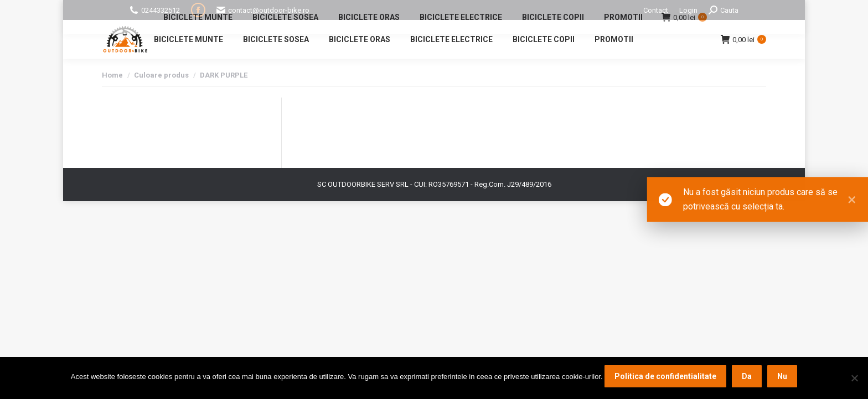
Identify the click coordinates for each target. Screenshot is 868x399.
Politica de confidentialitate (665, 376)
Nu (782, 376)
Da (747, 376)
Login (688, 10)
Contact (656, 10)
